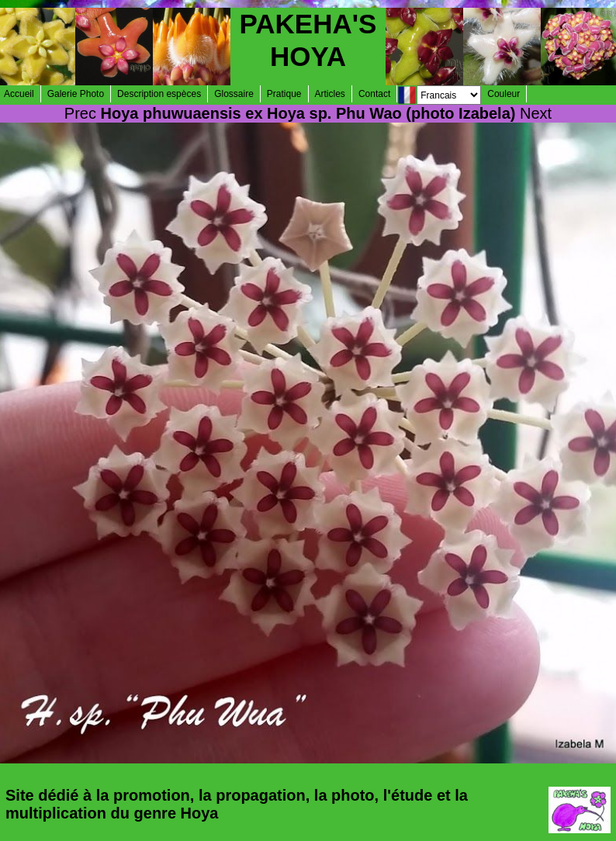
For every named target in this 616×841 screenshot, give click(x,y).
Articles (330, 94)
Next (536, 113)
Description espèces (159, 94)
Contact (374, 94)
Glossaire (234, 94)
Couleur (504, 94)
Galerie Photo (76, 94)
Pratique (284, 94)
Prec (80, 113)
